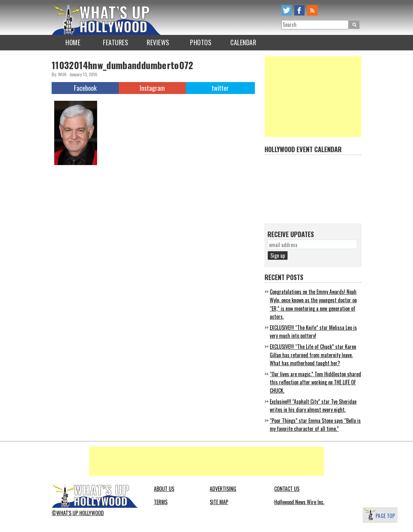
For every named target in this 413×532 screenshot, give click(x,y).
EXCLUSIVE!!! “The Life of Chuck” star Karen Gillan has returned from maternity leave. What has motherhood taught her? (313, 355)
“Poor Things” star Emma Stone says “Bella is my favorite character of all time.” (315, 425)
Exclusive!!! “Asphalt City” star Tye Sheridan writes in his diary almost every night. (313, 406)
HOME (73, 42)
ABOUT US (164, 489)
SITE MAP (219, 502)
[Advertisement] (313, 97)
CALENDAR (243, 42)
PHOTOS (201, 42)
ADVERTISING (223, 489)
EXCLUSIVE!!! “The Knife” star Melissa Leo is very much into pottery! (313, 332)
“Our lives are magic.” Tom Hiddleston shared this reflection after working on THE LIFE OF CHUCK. (315, 382)
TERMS (161, 502)
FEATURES (116, 42)
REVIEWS (158, 42)
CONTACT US (287, 489)
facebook (299, 10)
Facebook (85, 88)
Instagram (152, 88)
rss (312, 10)
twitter (287, 10)
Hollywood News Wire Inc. (299, 502)
